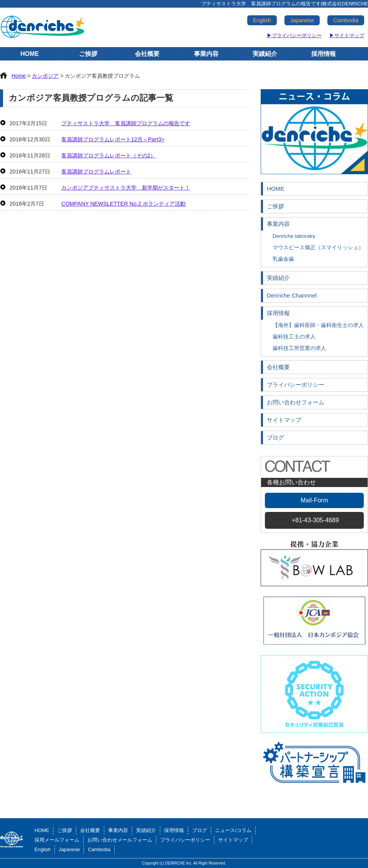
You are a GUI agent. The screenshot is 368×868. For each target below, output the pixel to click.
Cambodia (346, 20)
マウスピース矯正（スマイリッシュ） (318, 248)
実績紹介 (265, 54)
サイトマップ (284, 420)
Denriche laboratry (294, 236)
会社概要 (147, 54)
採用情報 (324, 54)
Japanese (302, 20)
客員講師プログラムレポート (96, 172)
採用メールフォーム (57, 840)
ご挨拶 (88, 54)
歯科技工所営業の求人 (299, 348)
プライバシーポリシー (296, 385)
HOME (30, 54)
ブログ (275, 437)
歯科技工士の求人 (294, 337)
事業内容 (206, 54)
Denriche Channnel (292, 295)
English (262, 20)
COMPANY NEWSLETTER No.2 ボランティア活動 (123, 204)
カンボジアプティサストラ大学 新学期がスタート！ (126, 188)
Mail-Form (314, 500)
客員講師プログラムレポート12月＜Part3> (113, 139)
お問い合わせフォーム (296, 402)
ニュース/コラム (233, 830)
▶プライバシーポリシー (294, 35)
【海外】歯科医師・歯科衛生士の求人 (318, 325)
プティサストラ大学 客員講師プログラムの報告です (126, 123)
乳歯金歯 (283, 259)
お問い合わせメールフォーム (120, 840)
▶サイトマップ (347, 35)
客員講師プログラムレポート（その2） (108, 155)
